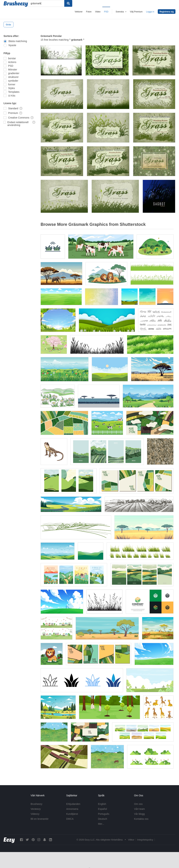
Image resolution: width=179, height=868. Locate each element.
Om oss (138, 804)
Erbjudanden (73, 804)
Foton (89, 12)
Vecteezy (36, 809)
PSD (106, 12)
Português (104, 814)
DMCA (70, 819)
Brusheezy (36, 804)
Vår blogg (139, 814)
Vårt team (139, 809)
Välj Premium (136, 12)
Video (98, 12)
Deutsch (102, 819)
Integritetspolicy (145, 840)
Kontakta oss (141, 819)
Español (102, 809)
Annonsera (72, 809)
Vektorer (79, 12)
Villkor (131, 840)
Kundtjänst (72, 814)
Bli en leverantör (40, 819)
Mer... (101, 824)
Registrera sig (167, 12)
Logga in (150, 12)
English (102, 804)
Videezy (35, 814)
